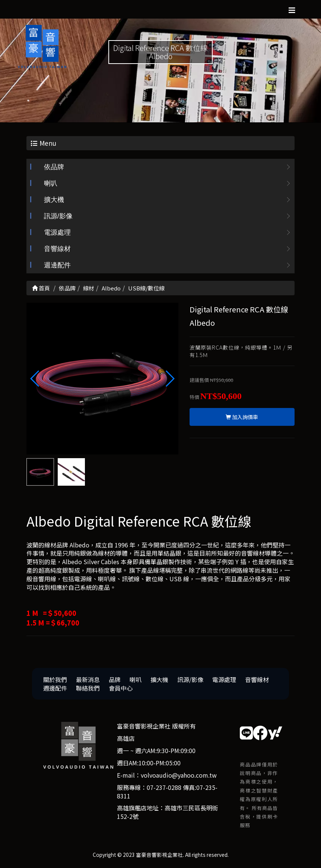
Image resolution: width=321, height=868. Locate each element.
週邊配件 (57, 266)
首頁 (41, 288)
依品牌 (54, 167)
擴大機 (54, 200)
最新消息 (88, 679)
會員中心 (121, 688)
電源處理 (57, 233)
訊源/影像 (58, 216)
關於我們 (55, 679)
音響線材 (57, 249)
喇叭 (51, 184)
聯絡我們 (88, 688)
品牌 (115, 679)
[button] (170, 379)
